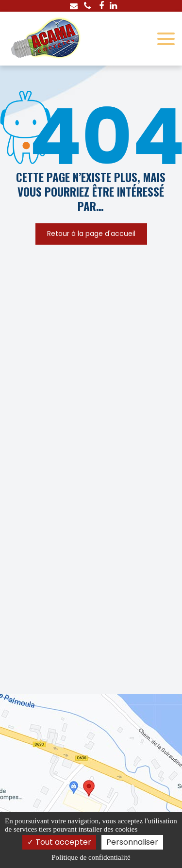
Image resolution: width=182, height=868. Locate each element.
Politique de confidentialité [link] (91, 857)
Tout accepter (59, 842)
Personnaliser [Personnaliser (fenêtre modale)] (132, 842)
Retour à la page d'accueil (91, 234)
